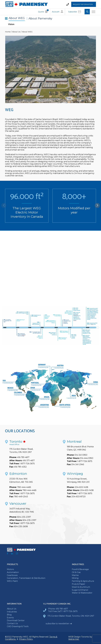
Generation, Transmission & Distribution (26, 578)
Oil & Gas (76, 572)
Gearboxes (12, 575)
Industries (12, 612)
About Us (12, 609)
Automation (13, 572)
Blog (9, 615)
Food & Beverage (80, 569)
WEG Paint (12, 581)
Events (10, 618)
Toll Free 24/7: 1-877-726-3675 (63, 611)
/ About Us (15, 32)
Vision (11, 24)
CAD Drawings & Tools (18, 626)
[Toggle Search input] (87, 12)
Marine (75, 575)
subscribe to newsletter (59, 624)
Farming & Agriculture (83, 581)
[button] (97, 205)
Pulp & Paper (79, 584)
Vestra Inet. (74, 639)
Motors (10, 569)
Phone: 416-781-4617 (58, 609)
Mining (75, 578)
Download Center (16, 620)
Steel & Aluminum (81, 587)
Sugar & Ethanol (80, 590)
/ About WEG (26, 32)
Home (8, 32)
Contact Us (12, 623)
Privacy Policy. (26, 639)
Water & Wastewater (82, 593)
